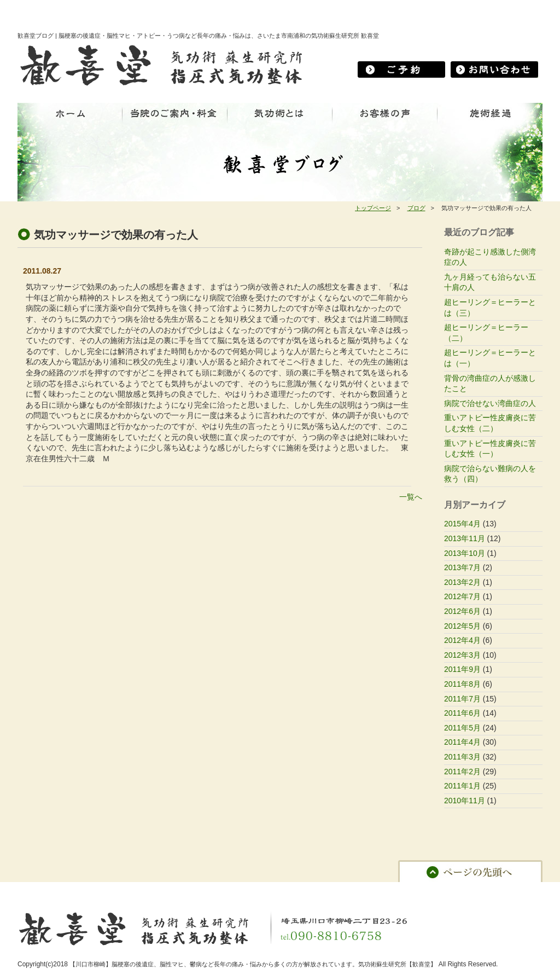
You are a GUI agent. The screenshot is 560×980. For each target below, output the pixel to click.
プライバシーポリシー (393, 890)
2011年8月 (462, 684)
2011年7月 (462, 699)
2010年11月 (465, 801)
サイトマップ (457, 890)
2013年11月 (465, 538)
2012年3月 (462, 655)
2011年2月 (462, 772)
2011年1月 (462, 786)
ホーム (33, 890)
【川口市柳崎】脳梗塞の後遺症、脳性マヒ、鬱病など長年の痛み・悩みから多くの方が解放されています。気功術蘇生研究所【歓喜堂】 (253, 964)
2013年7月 (462, 567)
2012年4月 (462, 640)
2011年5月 (462, 728)
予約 (310, 890)
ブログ (416, 208)
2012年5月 (462, 626)
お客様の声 (224, 890)
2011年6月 (462, 713)
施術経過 (183, 890)
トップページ (373, 208)
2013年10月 (465, 553)
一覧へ (411, 497)
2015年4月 (462, 524)
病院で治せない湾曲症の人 (490, 403)
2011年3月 (462, 757)
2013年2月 (462, 582)
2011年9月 (462, 669)
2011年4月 (462, 742)
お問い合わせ (272, 890)
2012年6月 (462, 611)
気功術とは (142, 890)
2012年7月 (462, 596)
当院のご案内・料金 (84, 890)
